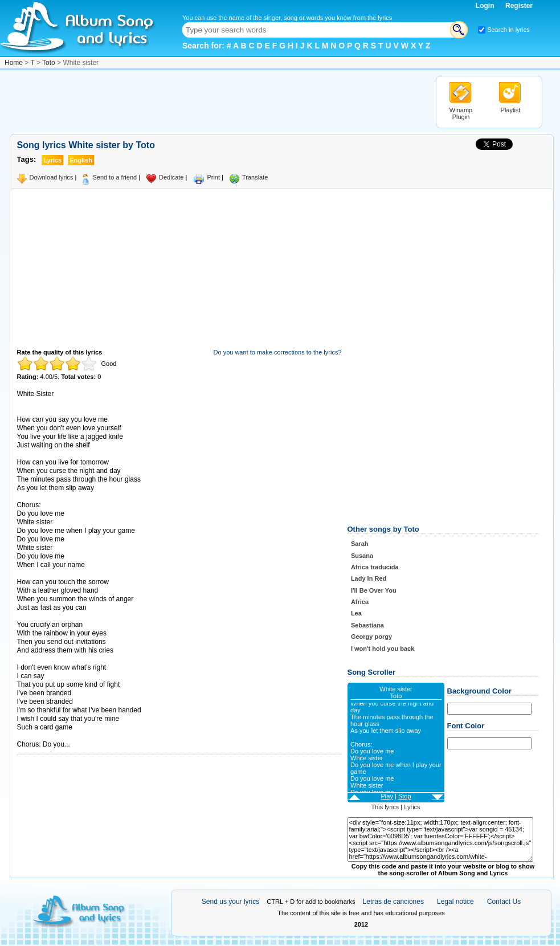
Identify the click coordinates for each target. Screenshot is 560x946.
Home (14, 63)
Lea (356, 613)
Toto (49, 63)
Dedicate (171, 177)
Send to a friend (115, 177)
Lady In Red (369, 578)
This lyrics (385, 807)
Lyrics (412, 807)
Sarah (360, 544)
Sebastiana (367, 625)
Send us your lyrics (230, 902)
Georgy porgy (371, 637)
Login (486, 6)
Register (519, 6)
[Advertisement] (217, 101)
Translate (255, 177)
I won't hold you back (383, 649)
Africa (360, 602)
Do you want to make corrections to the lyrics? (278, 352)
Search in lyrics (508, 30)
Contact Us (504, 902)
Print (213, 177)
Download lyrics (52, 177)
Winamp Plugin (461, 113)
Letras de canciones (393, 902)
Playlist (511, 110)
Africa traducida (375, 567)
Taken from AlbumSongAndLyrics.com (65, 736)
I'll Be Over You (374, 590)
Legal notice (455, 902)
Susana (362, 556)
